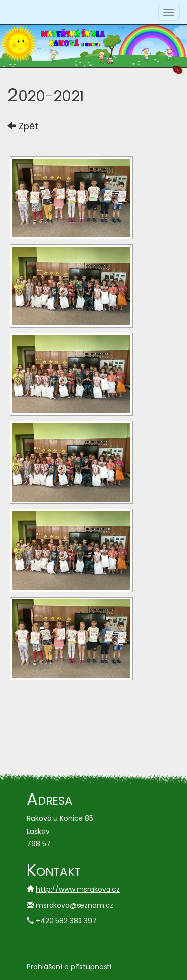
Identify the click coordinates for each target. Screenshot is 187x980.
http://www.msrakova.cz (78, 889)
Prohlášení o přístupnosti (69, 967)
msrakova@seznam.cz (75, 905)
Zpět (23, 126)
